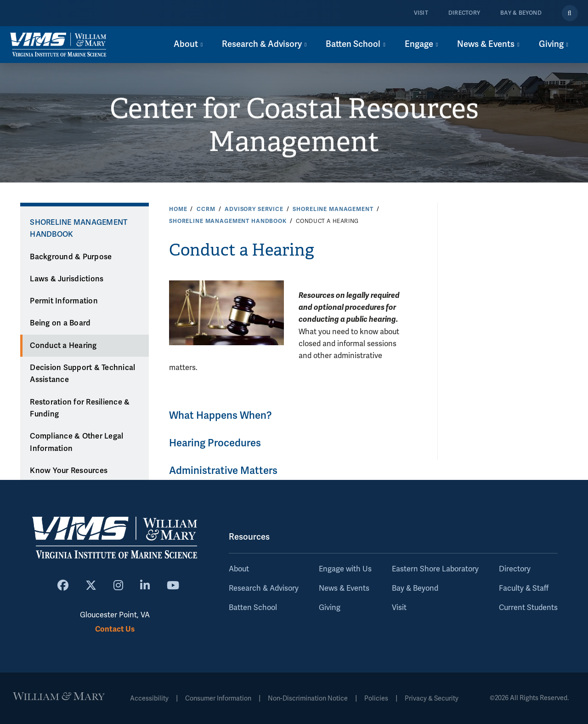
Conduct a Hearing (63, 346)
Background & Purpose (71, 257)
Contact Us (115, 629)
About (239, 569)
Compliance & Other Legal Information (76, 442)
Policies (376, 698)
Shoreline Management (333, 209)
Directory (464, 13)
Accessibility (149, 698)
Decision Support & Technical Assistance (82, 374)
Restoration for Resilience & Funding (80, 408)
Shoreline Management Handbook (228, 221)
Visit (421, 13)
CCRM (206, 209)
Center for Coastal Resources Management (294, 125)
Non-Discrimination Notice (308, 698)
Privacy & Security (432, 698)
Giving (330, 608)
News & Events (344, 588)
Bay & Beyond (521, 13)
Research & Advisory (264, 588)
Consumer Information (218, 698)
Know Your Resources (69, 471)
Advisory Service (254, 209)
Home (178, 209)
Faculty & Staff (524, 588)
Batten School (253, 608)
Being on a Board (60, 323)
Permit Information (64, 301)
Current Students (528, 608)
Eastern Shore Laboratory (435, 569)
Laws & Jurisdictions (67, 279)
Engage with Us (345, 569)
